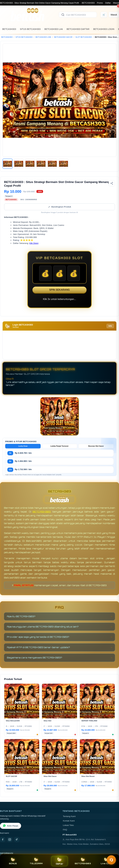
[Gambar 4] (41, 164)
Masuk (116, 3)
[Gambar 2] (19, 164)
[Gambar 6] (63, 164)
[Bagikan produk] (112, 183)
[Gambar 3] (30, 164)
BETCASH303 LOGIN (104, 29)
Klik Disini (34, 243)
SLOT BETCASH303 (84, 37)
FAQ (65, 830)
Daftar (108, 3)
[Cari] (63, 15)
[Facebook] (3, 840)
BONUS (13, 861)
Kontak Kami (69, 821)
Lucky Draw (23, 446)
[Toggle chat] (111, 860)
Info (110, 326)
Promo (100, 3)
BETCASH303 (88, 3)
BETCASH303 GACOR (63, 37)
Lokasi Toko (68, 825)
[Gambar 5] (52, 164)
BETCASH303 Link (54, 29)
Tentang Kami (69, 816)
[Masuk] (114, 15)
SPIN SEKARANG (59, 290)
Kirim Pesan (11, 826)
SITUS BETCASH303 (30, 29)
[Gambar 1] (8, 164)
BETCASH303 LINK (43, 37)
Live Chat (106, 861)
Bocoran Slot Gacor (96, 446)
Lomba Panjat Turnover (59, 446)
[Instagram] (10, 840)
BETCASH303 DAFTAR (78, 29)
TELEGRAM (36, 861)
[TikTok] (17, 840)
